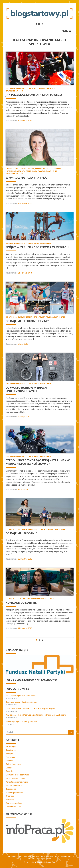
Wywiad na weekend (48, 171)
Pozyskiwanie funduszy (45, 88)
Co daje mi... (11, 317)
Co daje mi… (11, 750)
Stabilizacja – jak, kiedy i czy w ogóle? (21, 722)
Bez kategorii (11, 747)
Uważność (10, 796)
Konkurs (22, 599)
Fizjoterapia (10, 757)
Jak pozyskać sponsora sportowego (21, 696)
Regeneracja (32, 171)
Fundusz (10, 169)
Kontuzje (9, 771)
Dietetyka (9, 754)
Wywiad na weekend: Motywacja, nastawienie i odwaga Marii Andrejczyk (36, 715)
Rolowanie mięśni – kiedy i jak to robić (22, 702)
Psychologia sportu (15, 171)
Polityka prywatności (44, 859)
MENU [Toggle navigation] (66, 31)
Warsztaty (10, 800)
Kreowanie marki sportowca (19, 88)
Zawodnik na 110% (14, 91)
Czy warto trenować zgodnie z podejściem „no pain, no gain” (31, 709)
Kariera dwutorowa (24, 169)
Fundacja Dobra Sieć (47, 863)
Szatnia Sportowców (14, 793)
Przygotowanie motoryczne (17, 782)
